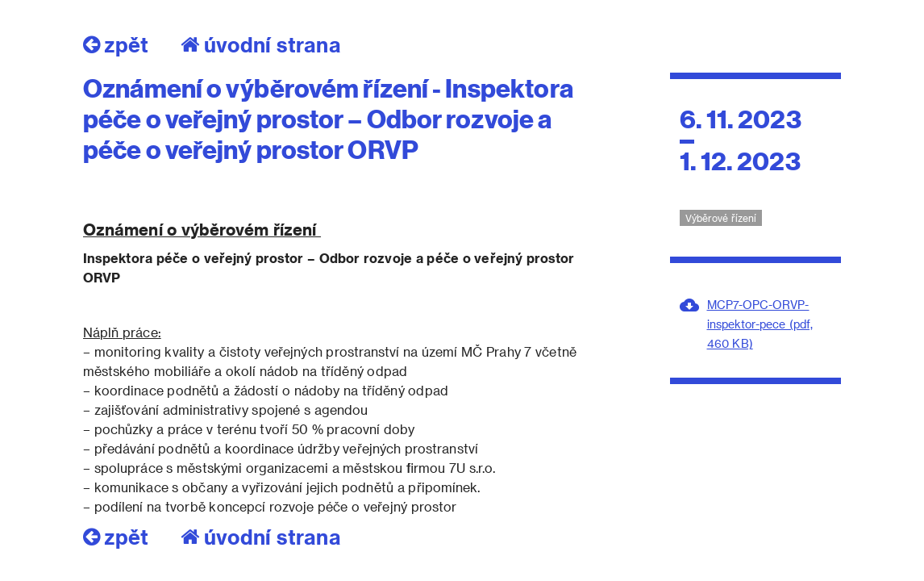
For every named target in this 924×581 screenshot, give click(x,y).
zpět (116, 44)
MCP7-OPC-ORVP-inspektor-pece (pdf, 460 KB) (760, 324)
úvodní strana (261, 44)
